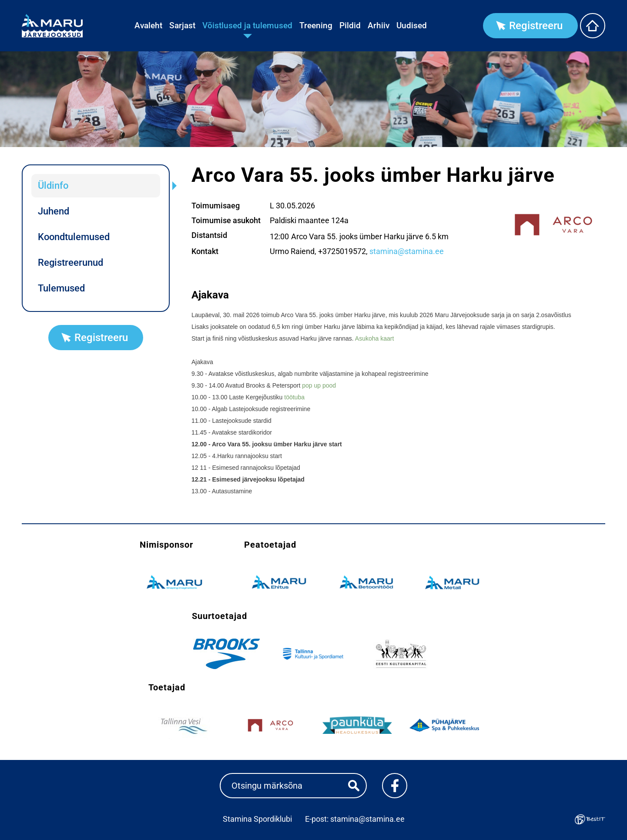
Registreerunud (70, 263)
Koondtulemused (74, 237)
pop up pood (319, 385)
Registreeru (536, 26)
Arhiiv (379, 25)
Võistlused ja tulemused (247, 25)
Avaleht (148, 25)
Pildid (350, 25)
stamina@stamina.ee (407, 251)
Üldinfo (53, 186)
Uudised (412, 25)
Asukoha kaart (375, 338)
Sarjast (182, 25)
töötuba (294, 397)
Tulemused (61, 288)
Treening (316, 25)
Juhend (54, 211)
